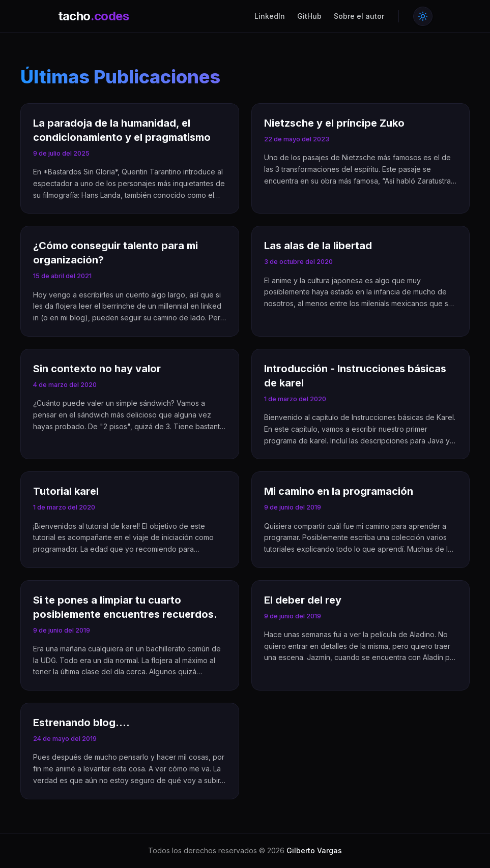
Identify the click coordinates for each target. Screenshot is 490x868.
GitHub (309, 16)
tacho (93, 16)
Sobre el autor (359, 16)
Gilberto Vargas (314, 850)
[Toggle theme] (423, 16)
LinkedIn (270, 16)
